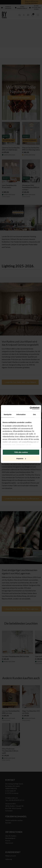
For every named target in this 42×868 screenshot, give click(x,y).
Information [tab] (21, 414)
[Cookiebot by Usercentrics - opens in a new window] (30, 408)
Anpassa (21, 458)
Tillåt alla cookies (21, 452)
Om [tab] (34, 414)
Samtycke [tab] (8, 414)
